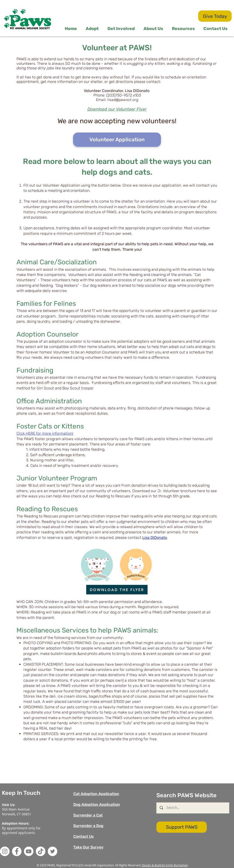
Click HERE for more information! (45, 433)
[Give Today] (215, 16)
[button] (122, 29)
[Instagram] (5, 851)
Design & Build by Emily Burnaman (165, 865)
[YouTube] (29, 851)
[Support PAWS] (182, 827)
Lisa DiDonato (155, 538)
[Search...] (193, 808)
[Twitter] (53, 851)
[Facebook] (17, 851)
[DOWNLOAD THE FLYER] (117, 590)
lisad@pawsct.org (123, 100)
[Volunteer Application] (117, 140)
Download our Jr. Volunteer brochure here (169, 491)
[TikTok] (41, 851)
